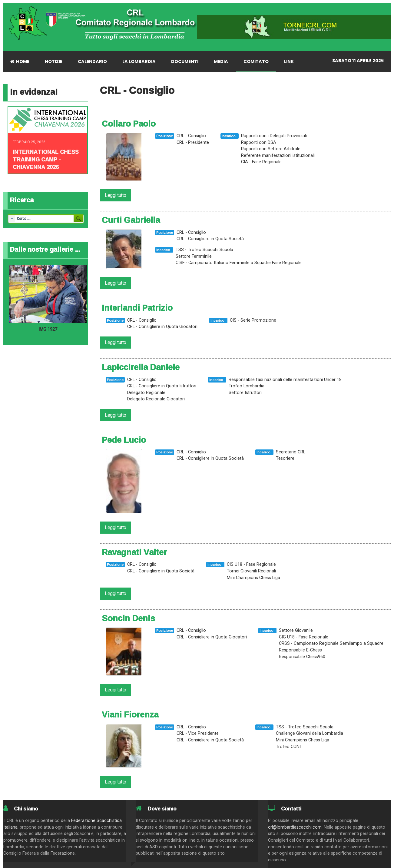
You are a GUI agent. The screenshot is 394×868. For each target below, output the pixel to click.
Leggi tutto (116, 195)
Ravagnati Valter (134, 552)
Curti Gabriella (131, 220)
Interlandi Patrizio (137, 308)
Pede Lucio (124, 440)
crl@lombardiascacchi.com (295, 827)
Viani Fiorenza (130, 714)
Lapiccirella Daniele (141, 367)
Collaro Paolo (129, 124)
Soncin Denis (128, 618)
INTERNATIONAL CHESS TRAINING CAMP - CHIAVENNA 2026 (46, 159)
